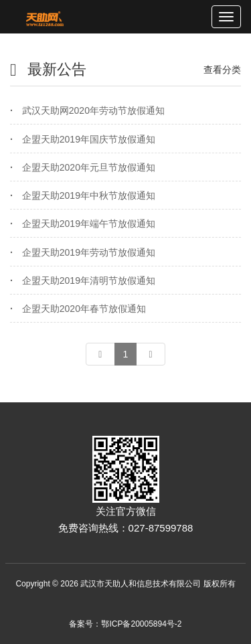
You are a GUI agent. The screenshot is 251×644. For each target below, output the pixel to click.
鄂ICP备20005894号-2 (141, 624)
